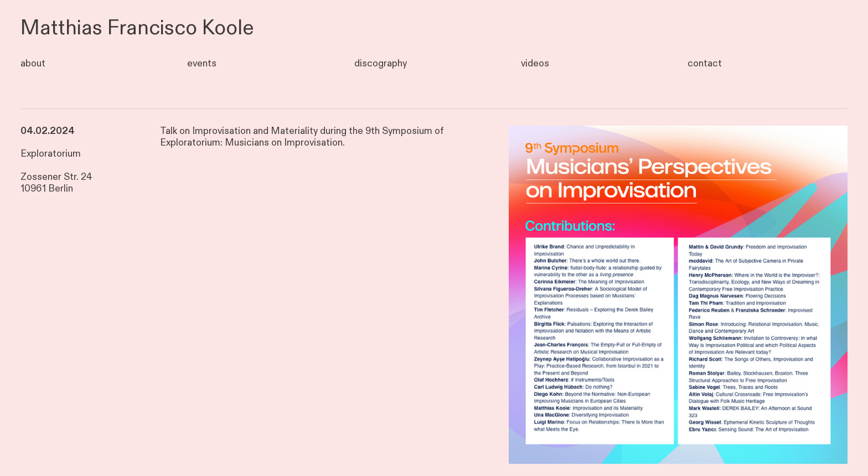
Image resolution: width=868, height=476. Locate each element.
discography (381, 63)
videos (535, 63)
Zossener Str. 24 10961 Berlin (56, 183)
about (33, 63)
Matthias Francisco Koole (137, 28)
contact (705, 63)
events (202, 63)
